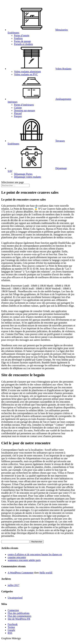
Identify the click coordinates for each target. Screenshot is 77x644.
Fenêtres (18, 38)
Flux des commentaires (19, 616)
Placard (18, 113)
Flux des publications (19, 613)
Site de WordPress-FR (19, 619)
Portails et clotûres (23, 44)
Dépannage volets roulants (28, 177)
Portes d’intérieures (24, 105)
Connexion (13, 610)
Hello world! (46, 573)
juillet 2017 (13, 585)
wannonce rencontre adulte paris (24, 560)
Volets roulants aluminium (27, 72)
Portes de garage (22, 41)
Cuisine (18, 108)
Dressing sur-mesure (24, 110)
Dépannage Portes (23, 174)
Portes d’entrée (22, 35)
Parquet (18, 116)
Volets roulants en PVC (26, 74)
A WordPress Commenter (21, 573)
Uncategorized (15, 598)
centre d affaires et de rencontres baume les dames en (35, 554)
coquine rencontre (17, 557)
